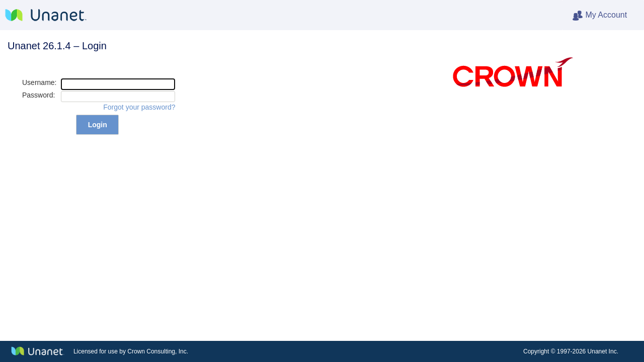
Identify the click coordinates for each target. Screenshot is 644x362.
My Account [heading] (608, 16)
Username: (39, 82)
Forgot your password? (139, 107)
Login (98, 125)
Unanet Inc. (603, 351)
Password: (38, 95)
